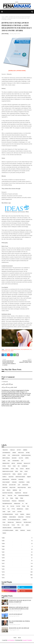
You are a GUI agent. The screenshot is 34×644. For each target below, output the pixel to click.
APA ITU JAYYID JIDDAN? (16, 614)
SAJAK (9, 512)
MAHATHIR (5, 487)
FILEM (14, 466)
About (19, 638)
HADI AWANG (6, 469)
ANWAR (14, 453)
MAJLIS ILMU (13, 487)
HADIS (12, 469)
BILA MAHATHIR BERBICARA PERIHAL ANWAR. (19, 622)
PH (23, 504)
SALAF (14, 512)
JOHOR (25, 474)
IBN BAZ (28, 469)
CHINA (4, 461)
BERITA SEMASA (6, 458)
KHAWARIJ (21, 479)
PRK (28, 506)
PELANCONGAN (6, 501)
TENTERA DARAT (27, 522)
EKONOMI (19, 463)
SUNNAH (25, 520)
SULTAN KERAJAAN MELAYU (14, 520)
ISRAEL (14, 474)
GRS (19, 466)
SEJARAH (22, 514)
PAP (3, 498)
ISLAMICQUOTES (6, 474)
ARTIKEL (28, 453)
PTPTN (13, 509)
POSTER (18, 506)
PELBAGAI (14, 501)
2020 (17, 555)
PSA (9, 509)
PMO (4, 506)
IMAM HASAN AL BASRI (8, 471)
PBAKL (12, 498)
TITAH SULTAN (6, 525)
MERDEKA (15, 490)
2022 (17, 549)
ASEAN (4, 455)
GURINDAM (24, 466)
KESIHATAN (14, 479)
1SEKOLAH (12, 450)
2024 (17, 543)
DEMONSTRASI (6, 463)
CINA (9, 461)
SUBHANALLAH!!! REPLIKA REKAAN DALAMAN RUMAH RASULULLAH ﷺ (19, 608)
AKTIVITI (19, 450)
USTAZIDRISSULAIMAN (8, 530)
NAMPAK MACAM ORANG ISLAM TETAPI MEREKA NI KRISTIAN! (20, 601)
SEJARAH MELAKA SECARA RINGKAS (19, 628)
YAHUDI (29, 530)
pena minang (5, 34)
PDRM (22, 498)
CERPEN (27, 458)
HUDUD (22, 469)
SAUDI (17, 514)
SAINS (4, 512)
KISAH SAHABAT (6, 482)
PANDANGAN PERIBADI (24, 496)
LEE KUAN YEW (12, 485)
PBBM (17, 498)
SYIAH (4, 522)
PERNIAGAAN (17, 504)
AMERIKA (25, 450)
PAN (15, 496)
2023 (17, 546)
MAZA (29, 487)
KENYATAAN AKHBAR (20, 477)
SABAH (27, 509)
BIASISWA (14, 458)
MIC (20, 490)
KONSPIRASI (22, 482)
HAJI (17, 469)
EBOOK (13, 463)
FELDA (9, 466)
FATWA (4, 466)
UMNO (7, 17)
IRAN (21, 471)
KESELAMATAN (6, 479)
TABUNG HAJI (11, 522)
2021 (17, 552)
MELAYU (9, 490)
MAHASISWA (25, 485)
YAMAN (4, 533)
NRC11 (4, 496)
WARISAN (23, 530)
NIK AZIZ (25, 493)
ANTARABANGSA (6, 453)
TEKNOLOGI (19, 522)
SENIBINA (5, 517)
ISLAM (26, 471)
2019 (17, 558)
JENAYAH (20, 474)
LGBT (19, 485)
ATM (9, 455)
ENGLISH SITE (27, 463)
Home (3, 17)
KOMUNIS (14, 482)
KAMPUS (4, 477)
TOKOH (13, 525)
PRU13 (4, 509)
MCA (4, 490)
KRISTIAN (5, 485)
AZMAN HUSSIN (16, 455)
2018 (17, 561)
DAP (22, 349)
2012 (17, 578)
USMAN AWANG (17, 528)
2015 (17, 569)
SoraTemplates (11, 640)
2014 (17, 572)
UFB (23, 525)
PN (8, 506)
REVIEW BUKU (20, 509)
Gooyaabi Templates (27, 640)
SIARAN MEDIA (12, 517)
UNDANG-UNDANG (7, 528)
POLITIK (12, 506)
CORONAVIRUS (16, 461)
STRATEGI (28, 517)
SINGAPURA (21, 517)
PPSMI (24, 506)
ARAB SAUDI (21, 453)
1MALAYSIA (8, 349)
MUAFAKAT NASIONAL (8, 493)
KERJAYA (29, 477)
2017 (17, 563)
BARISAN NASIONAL (16, 349)
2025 (17, 541)
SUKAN (4, 520)
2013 (17, 575)
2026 (17, 538)
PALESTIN (10, 496)
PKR (9, 351)
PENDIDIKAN (5, 351)
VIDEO (17, 530)
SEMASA (28, 514)
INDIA (17, 471)
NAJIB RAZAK (26, 349)
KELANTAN (11, 477)
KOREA (28, 482)
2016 (17, 566)
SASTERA (19, 512)
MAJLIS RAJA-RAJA (22, 487)
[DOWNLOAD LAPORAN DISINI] (17, 71)
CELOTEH (21, 458)
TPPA (18, 525)
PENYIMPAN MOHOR (7, 504)
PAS (31, 349)
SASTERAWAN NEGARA (8, 514)
